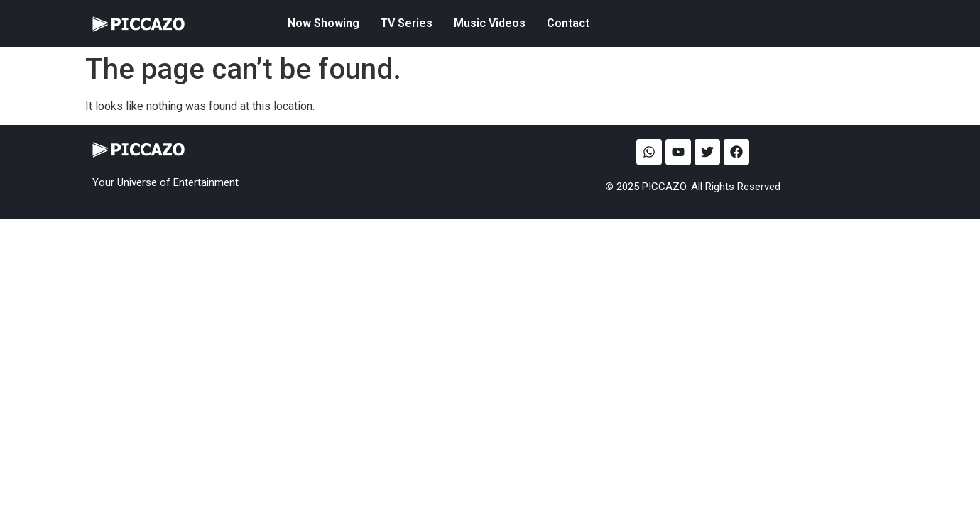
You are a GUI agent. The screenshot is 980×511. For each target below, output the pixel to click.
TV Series (407, 23)
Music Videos (490, 23)
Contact (568, 23)
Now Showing (323, 23)
